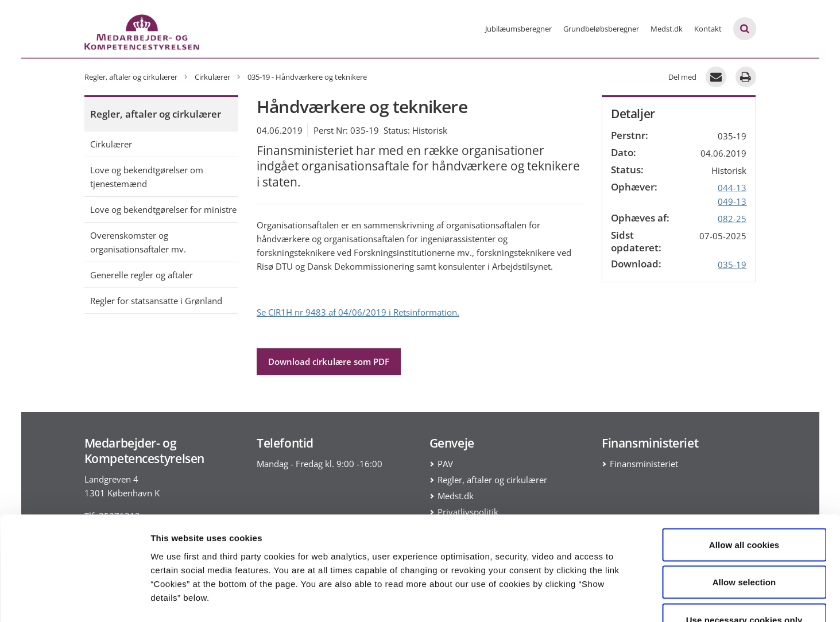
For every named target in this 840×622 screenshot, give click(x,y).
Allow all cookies (744, 471)
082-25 (732, 219)
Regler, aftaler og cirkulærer (156, 114)
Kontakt (708, 29)
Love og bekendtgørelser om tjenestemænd (147, 177)
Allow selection (744, 509)
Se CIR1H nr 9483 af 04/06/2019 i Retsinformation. (358, 312)
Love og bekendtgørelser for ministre (163, 209)
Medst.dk (667, 29)
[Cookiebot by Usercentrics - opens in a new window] (74, 600)
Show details (603, 599)
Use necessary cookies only (744, 547)
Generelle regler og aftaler (142, 275)
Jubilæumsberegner (518, 29)
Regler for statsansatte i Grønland (156, 301)
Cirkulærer (111, 144)
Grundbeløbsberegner (601, 29)
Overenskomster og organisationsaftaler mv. (138, 242)
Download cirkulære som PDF (329, 361)
